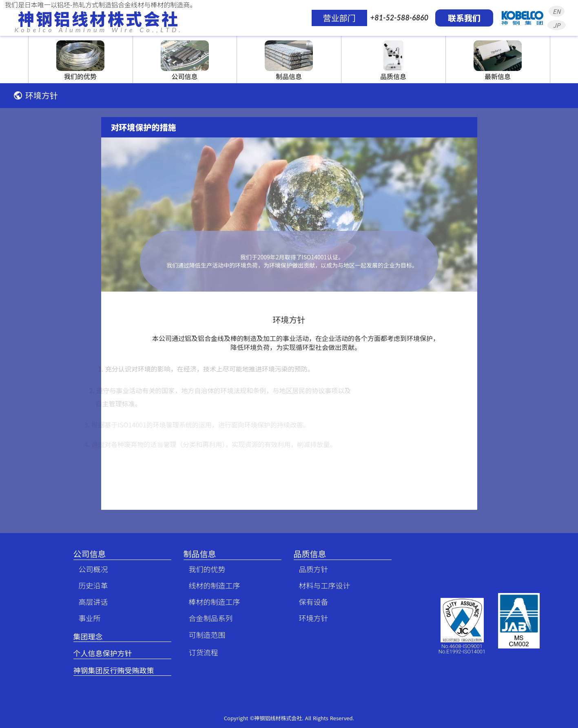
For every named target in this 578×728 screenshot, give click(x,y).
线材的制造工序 (211, 585)
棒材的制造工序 (211, 602)
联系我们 (464, 18)
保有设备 (310, 602)
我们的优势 (204, 569)
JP (557, 25)
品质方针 (310, 569)
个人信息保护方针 (103, 653)
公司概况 (90, 569)
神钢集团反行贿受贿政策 (114, 670)
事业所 (86, 618)
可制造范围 (204, 635)
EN (557, 11)
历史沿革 (90, 585)
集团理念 (88, 636)
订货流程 (200, 652)
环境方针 (310, 618)
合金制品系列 (207, 618)
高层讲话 (90, 602)
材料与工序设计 (321, 585)
